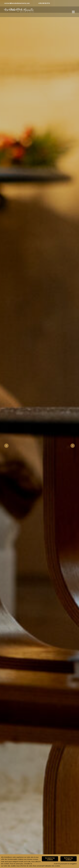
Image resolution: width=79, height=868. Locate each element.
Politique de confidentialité (43, 864)
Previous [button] (6, 446)
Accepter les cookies (50, 859)
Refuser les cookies (68, 859)
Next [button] (73, 446)
